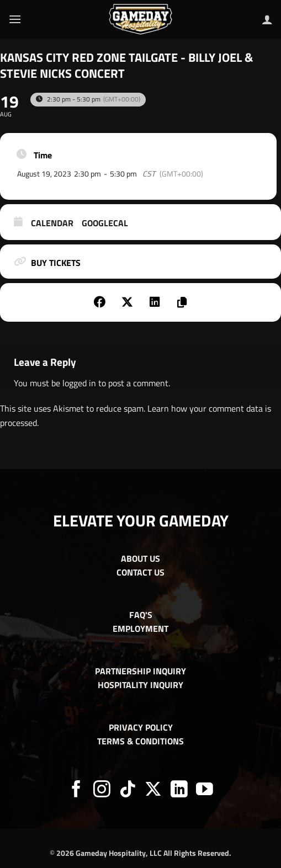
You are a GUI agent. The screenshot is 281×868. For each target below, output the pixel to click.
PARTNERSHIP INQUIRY (140, 671)
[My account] (267, 19)
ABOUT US (140, 558)
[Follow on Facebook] (76, 790)
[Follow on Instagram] (102, 790)
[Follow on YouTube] (205, 790)
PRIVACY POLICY (141, 727)
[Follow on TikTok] (128, 790)
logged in (79, 383)
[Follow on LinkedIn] (179, 790)
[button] (15, 19)
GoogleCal (105, 223)
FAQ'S (141, 615)
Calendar (52, 223)
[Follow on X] (153, 790)
